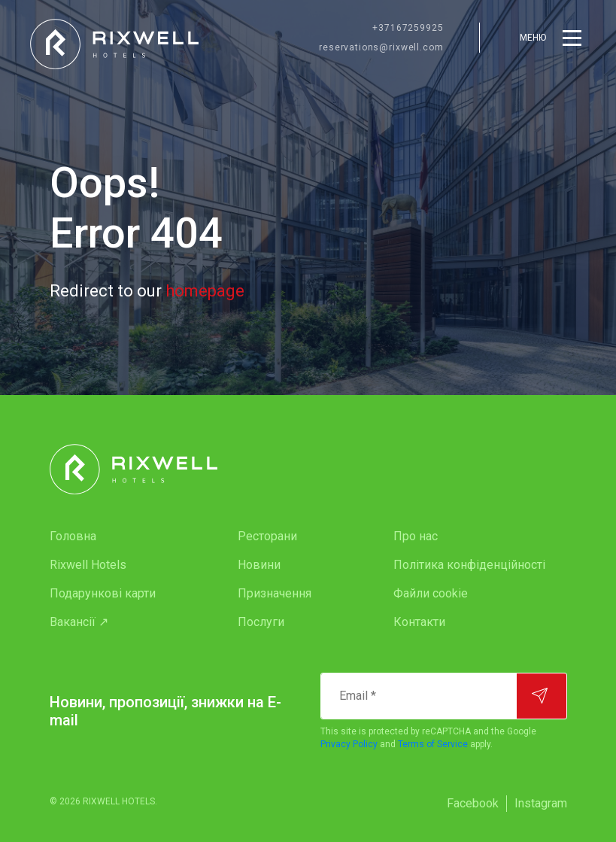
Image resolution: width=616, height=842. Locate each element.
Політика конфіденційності (469, 565)
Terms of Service (433, 744)
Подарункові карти (103, 593)
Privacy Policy (349, 744)
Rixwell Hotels (88, 565)
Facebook (473, 803)
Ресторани (267, 536)
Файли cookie (431, 593)
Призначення (275, 593)
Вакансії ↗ (79, 622)
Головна (73, 536)
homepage (205, 291)
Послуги (261, 622)
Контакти (419, 622)
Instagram (541, 803)
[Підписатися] (542, 696)
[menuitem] (114, 537)
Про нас (416, 536)
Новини (259, 565)
